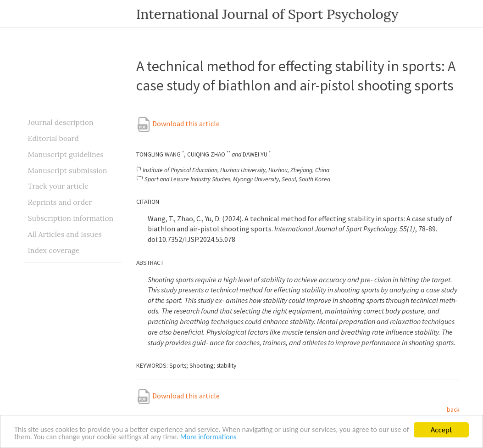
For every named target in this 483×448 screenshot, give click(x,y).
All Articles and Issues (65, 234)
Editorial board (53, 138)
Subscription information (71, 218)
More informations (253, 437)
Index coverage (54, 250)
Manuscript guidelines (66, 154)
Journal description (61, 122)
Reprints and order (60, 202)
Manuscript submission (68, 170)
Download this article (178, 123)
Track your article (58, 186)
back (453, 410)
